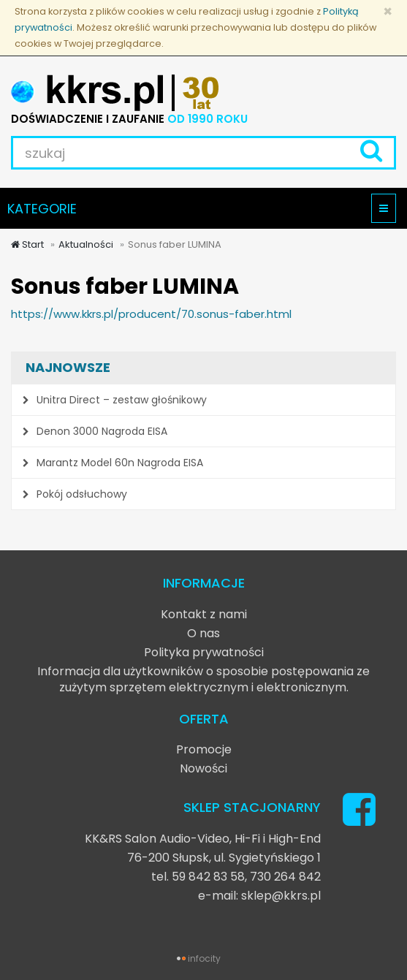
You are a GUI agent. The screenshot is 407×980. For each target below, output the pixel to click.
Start (27, 244)
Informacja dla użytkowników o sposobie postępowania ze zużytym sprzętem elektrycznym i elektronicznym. (203, 679)
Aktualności (86, 244)
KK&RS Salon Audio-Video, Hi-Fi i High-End (203, 839)
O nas (203, 633)
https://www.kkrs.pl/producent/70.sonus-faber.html (151, 314)
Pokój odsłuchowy (75, 494)
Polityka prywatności (204, 652)
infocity (204, 958)
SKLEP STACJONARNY (252, 807)
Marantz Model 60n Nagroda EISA (113, 463)
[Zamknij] (388, 11)
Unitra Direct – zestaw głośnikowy (115, 400)
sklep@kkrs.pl (281, 896)
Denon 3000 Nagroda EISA (95, 431)
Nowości (203, 768)
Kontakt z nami (204, 614)
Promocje (204, 749)
